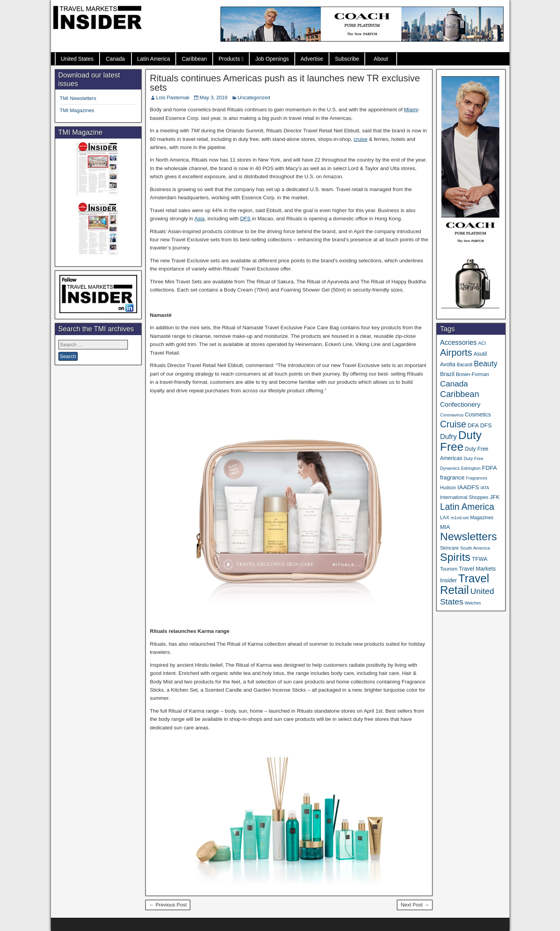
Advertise (312, 59)
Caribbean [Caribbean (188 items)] (459, 394)
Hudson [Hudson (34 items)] (448, 488)
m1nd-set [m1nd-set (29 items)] (460, 518)
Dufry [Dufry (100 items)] (448, 437)
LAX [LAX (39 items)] (444, 518)
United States (77, 59)
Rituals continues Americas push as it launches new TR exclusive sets (285, 83)
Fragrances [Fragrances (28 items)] (477, 478)
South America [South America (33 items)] (475, 548)
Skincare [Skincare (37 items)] (449, 548)
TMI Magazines (77, 110)
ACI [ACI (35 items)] (482, 343)
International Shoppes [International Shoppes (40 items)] (464, 497)
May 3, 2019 (213, 97)
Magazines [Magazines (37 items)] (482, 518)
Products (229, 59)
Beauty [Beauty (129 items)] (486, 364)
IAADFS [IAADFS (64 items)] (468, 487)
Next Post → (415, 905)
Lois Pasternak (173, 97)
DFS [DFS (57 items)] (486, 425)
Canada (115, 59)
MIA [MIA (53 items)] (445, 527)
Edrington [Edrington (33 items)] (471, 468)
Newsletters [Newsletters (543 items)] (468, 537)
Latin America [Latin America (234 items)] (467, 507)
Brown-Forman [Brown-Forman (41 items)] (472, 374)
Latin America (154, 59)
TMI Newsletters (78, 98)
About (381, 59)
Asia (199, 219)
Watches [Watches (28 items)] (473, 603)
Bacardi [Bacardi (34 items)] (465, 365)
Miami (411, 110)
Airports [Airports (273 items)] (456, 352)
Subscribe (347, 59)
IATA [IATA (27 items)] (485, 488)
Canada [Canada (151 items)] (454, 384)
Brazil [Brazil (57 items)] (447, 374)
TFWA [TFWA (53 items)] (479, 559)
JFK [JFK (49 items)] (495, 497)
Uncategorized (254, 97)
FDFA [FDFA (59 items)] (489, 468)
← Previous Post (168, 905)
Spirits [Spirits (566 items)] (455, 557)
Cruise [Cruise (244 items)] (453, 424)
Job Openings (272, 59)
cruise (360, 139)
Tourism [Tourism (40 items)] (449, 569)
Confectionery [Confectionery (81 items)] (460, 405)
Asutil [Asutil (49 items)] (480, 354)
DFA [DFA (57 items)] (473, 425)
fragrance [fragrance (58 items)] (452, 477)
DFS (246, 219)
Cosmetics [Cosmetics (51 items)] (478, 415)
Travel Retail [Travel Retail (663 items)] (465, 584)
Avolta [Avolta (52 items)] (447, 364)
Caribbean (194, 59)
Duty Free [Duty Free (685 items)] (461, 441)
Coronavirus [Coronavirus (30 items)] (451, 415)
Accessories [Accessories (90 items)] (458, 343)
